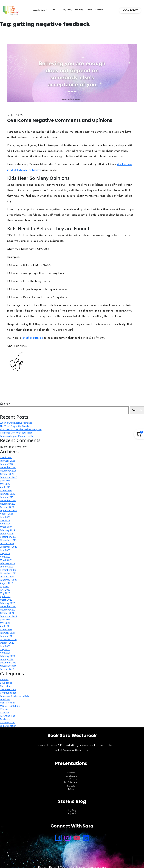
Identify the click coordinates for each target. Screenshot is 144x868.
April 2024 (5, 524)
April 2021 (5, 626)
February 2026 (7, 461)
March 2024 (6, 527)
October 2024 (7, 507)
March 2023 (6, 560)
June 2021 (5, 620)
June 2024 (5, 517)
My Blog (79, 10)
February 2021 (7, 633)
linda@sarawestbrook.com (72, 751)
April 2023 (5, 557)
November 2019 (8, 666)
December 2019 (8, 663)
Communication (8, 693)
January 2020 (7, 659)
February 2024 (7, 530)
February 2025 (7, 494)
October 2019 (7, 669)
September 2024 (8, 510)
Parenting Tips (7, 716)
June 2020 (5, 646)
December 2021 (8, 606)
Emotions (5, 699)
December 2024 (8, 500)
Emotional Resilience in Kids (14, 696)
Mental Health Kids (10, 706)
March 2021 (6, 629)
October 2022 (7, 577)
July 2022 (5, 586)
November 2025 (8, 471)
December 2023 (8, 537)
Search (5, 404)
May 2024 (5, 520)
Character (5, 686)
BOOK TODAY (130, 11)
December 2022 (8, 570)
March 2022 (6, 600)
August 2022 (6, 583)
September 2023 (8, 547)
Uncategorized (8, 722)
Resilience (5, 719)
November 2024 (8, 504)
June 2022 (5, 590)
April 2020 (5, 653)
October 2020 (7, 643)
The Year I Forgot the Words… (15, 426)
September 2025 (8, 477)
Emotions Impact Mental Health (16, 436)
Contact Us (101, 10)
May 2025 (5, 484)
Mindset (4, 709)
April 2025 (5, 487)
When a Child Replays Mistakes (16, 423)
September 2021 (8, 616)
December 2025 (8, 467)
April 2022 (5, 596)
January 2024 (7, 534)
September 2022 (8, 580)
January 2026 (7, 464)
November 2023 (8, 540)
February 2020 (7, 656)
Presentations (38, 10)
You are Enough (8, 726)
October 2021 (7, 613)
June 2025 (5, 481)
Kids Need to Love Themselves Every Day (21, 429)
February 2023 (7, 563)
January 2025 (7, 497)
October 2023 (7, 543)
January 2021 (7, 636)
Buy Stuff (72, 814)
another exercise (33, 338)
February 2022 (7, 603)
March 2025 (6, 490)
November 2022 (8, 573)
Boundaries (6, 683)
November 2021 (8, 610)
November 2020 (8, 639)
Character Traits (8, 689)
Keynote (71, 786)
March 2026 (6, 457)
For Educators (71, 783)
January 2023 (7, 567)
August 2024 (6, 514)
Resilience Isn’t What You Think (16, 433)
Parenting (5, 713)
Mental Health (7, 703)
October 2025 (7, 474)
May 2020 (5, 649)
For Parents (71, 779)
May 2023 (5, 553)
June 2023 (5, 550)
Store (89, 10)
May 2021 (5, 623)
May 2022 (5, 593)
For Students (71, 776)
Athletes (55, 10)
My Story (67, 10)
